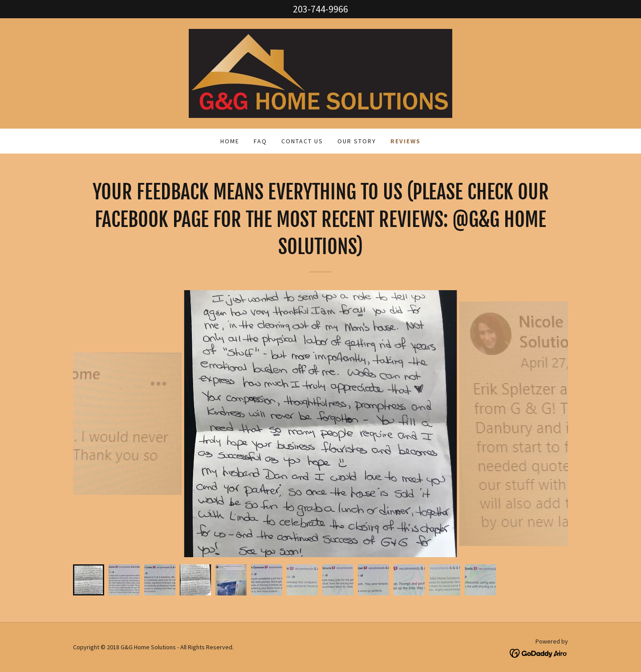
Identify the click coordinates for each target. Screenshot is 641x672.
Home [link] (230, 141)
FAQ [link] (260, 141)
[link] (320, 73)
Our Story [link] (357, 141)
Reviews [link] (406, 141)
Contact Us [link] (302, 141)
